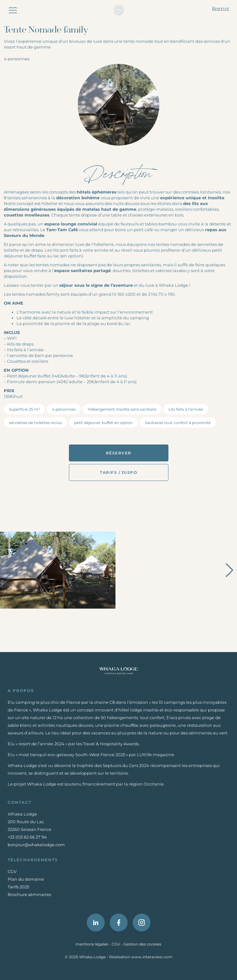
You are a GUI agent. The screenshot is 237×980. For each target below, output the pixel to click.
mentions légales (92, 944)
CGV (12, 871)
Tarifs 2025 (18, 887)
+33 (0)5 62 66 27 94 (27, 837)
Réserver (221, 9)
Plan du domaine (26, 879)
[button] (230, 570)
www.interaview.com (152, 957)
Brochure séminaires (29, 894)
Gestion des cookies (142, 944)
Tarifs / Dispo (118, 472)
